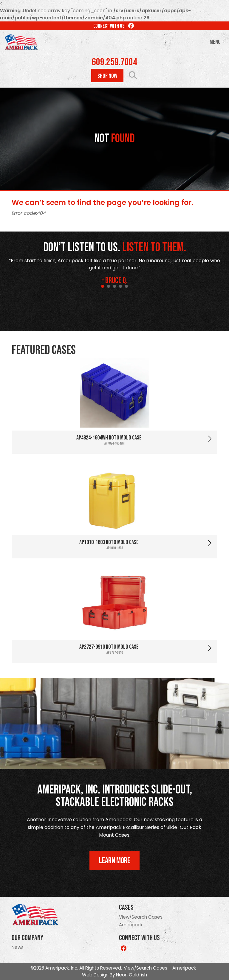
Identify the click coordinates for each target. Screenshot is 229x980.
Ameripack (131, 925)
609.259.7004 (114, 62)
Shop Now (107, 76)
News (18, 947)
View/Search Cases (141, 917)
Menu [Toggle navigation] (215, 42)
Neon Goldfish (131, 975)
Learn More (115, 861)
